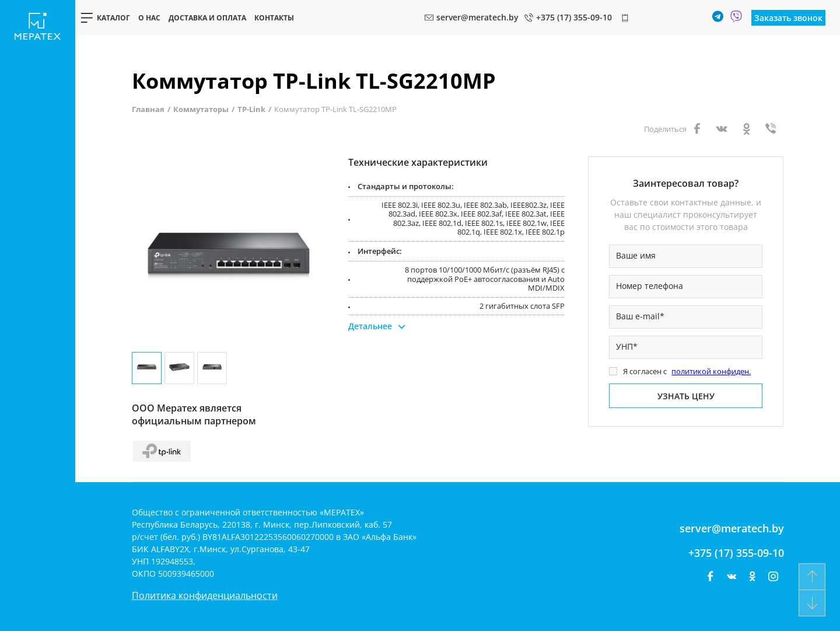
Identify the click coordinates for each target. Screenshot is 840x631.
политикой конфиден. (711, 371)
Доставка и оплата (207, 18)
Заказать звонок (788, 18)
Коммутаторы (201, 109)
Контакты (274, 18)
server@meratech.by (732, 528)
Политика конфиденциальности (205, 595)
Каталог (113, 18)
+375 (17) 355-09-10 (736, 553)
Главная (148, 109)
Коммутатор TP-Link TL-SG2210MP (335, 109)
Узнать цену (686, 396)
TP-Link (251, 109)
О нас (149, 18)
